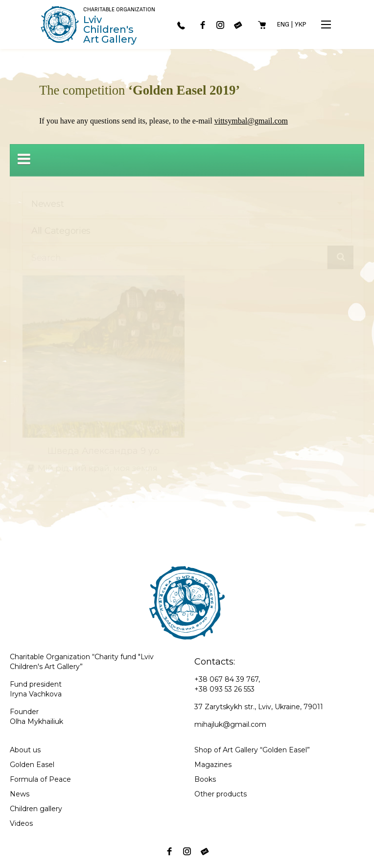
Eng (283, 24)
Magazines (213, 765)
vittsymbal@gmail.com (251, 121)
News (20, 794)
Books (205, 779)
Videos (21, 823)
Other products (221, 794)
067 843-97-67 (181, 25)
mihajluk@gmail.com (230, 724)
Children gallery (36, 809)
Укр (301, 24)
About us (25, 750)
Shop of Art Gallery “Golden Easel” (252, 750)
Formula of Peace (40, 779)
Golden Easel (32, 765)
